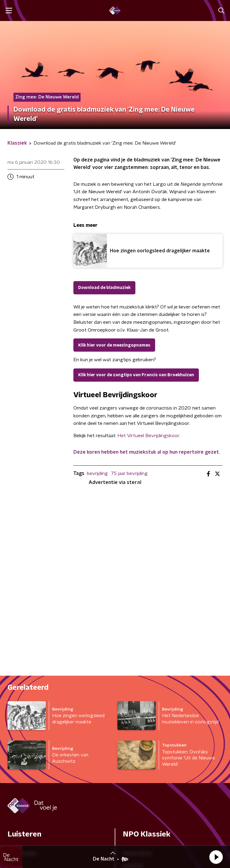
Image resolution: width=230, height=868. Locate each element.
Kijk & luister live (27, 698)
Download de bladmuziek (104, 288)
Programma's (24, 710)
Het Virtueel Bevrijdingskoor (148, 436)
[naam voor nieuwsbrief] (37, 768)
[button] (216, 857)
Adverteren (137, 674)
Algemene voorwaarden (37, 821)
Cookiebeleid (194, 827)
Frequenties (22, 674)
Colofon (133, 686)
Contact (133, 698)
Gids (13, 686)
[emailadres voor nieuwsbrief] (148, 768)
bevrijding (97, 473)
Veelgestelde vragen (149, 710)
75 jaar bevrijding (129, 473)
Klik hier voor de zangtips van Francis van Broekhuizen (136, 375)
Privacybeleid (24, 832)
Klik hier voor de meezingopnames (114, 345)
